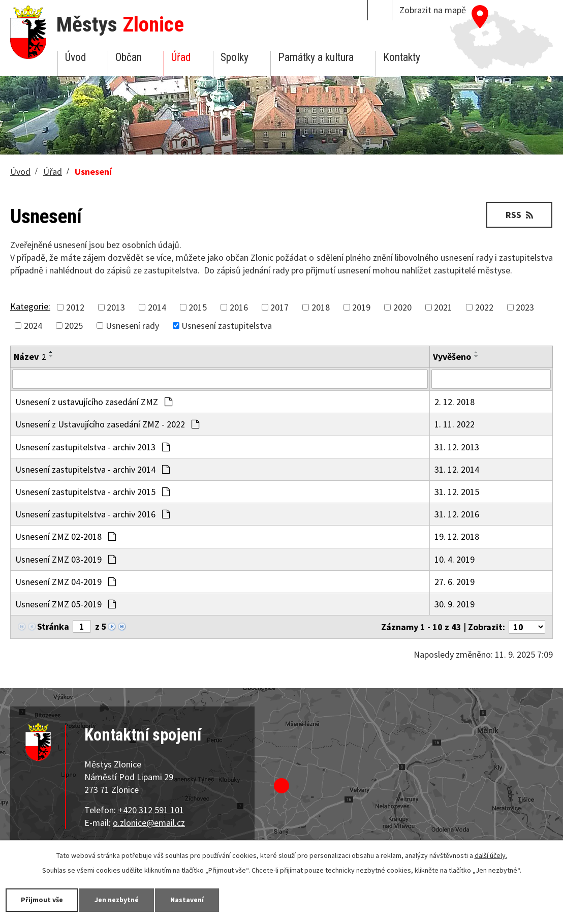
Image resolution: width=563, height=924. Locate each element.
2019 (361, 307)
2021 (443, 307)
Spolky (234, 57)
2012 (75, 307)
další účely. (491, 855)
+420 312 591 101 (151, 810)
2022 (484, 307)
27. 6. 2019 (455, 582)
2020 (402, 307)
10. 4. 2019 (455, 559)
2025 (74, 326)
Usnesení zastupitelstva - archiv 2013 (92, 447)
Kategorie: (30, 306)
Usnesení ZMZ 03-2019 (66, 559)
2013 (116, 307)
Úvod (75, 57)
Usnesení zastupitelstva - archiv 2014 (92, 469)
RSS (519, 215)
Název (30, 357)
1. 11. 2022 (455, 424)
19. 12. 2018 (457, 536)
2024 (33, 326)
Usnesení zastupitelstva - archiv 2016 (92, 514)
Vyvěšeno (452, 357)
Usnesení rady (132, 326)
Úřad (181, 57)
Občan (129, 57)
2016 (239, 307)
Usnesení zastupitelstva (227, 326)
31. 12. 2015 (457, 492)
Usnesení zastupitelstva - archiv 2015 (92, 492)
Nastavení (187, 900)
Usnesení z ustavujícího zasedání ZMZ (94, 402)
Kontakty (402, 57)
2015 (198, 307)
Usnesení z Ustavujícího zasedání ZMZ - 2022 (107, 424)
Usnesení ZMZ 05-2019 (66, 604)
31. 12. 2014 (457, 469)
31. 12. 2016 (457, 514)
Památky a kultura (316, 57)
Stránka (53, 626)
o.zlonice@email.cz (149, 823)
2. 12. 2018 (455, 402)
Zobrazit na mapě (433, 10)
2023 (525, 307)
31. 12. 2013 (457, 447)
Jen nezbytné (117, 900)
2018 (321, 307)
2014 (157, 307)
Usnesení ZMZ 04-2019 (66, 582)
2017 (279, 307)
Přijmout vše (42, 900)
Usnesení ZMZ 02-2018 (66, 536)
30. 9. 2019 (455, 604)
